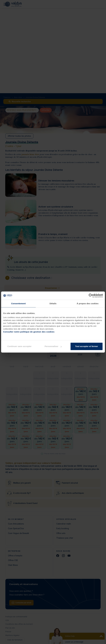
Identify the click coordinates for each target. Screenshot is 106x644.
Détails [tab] (53, 303)
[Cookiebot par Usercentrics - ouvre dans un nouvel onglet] (91, 296)
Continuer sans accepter (19, 346)
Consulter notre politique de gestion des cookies (29, 332)
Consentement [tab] (18, 303)
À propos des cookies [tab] (88, 303)
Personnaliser (53, 346)
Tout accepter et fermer (87, 346)
